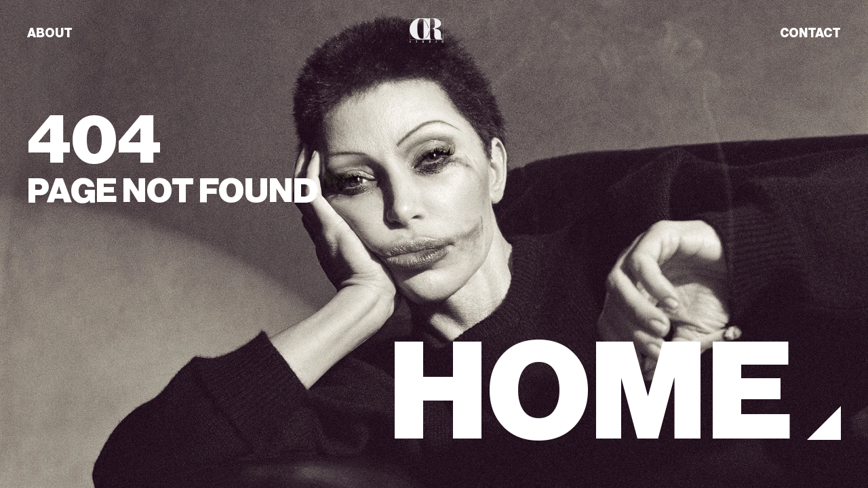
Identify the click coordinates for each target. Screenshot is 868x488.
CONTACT (810, 33)
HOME (591, 393)
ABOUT (50, 33)
